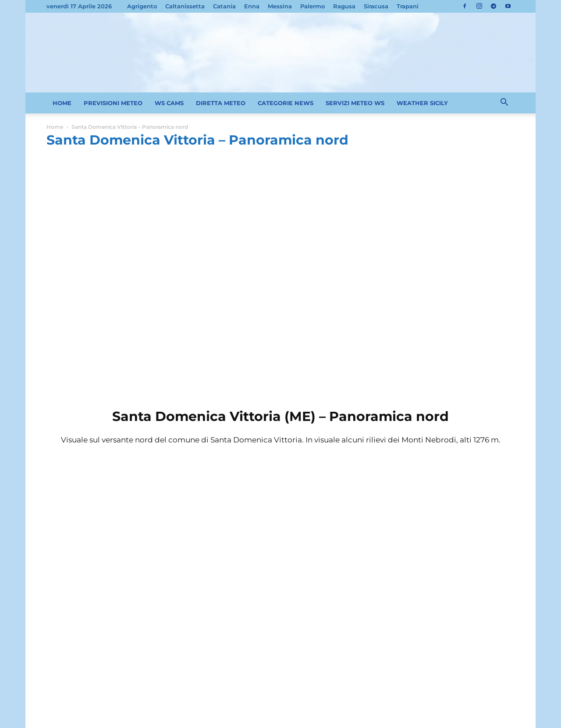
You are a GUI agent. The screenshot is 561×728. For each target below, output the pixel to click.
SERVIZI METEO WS (355, 103)
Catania (224, 6)
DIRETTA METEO (221, 103)
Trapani (408, 6)
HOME (62, 103)
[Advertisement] (280, 218)
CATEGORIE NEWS (286, 103)
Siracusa (376, 6)
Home (55, 127)
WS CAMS (169, 103)
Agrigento (142, 6)
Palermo (312, 6)
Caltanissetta (185, 6)
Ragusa (344, 6)
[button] (504, 103)
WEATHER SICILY (422, 103)
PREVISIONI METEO (113, 103)
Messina (280, 6)
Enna (252, 6)
